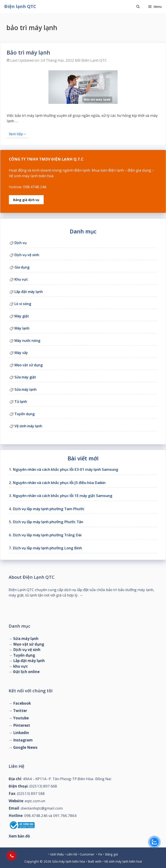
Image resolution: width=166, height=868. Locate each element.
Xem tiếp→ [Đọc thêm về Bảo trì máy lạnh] (18, 134)
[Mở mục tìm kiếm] (138, 6)
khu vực (21, 666)
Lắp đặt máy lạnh (29, 292)
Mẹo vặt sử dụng (29, 365)
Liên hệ (72, 854)
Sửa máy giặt (25, 377)
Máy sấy (21, 353)
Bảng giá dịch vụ (26, 200)
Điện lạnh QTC (20, 6)
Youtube (21, 718)
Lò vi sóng (23, 304)
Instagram (23, 740)
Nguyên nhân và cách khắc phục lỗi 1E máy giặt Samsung (63, 496)
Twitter (20, 711)
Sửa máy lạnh (26, 389)
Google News (25, 747)
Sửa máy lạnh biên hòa (69, 861)
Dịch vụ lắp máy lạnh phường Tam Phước (49, 509)
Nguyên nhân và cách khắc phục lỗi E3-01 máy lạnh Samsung (65, 469)
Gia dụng (22, 267)
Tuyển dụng (25, 414)
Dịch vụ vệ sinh (27, 255)
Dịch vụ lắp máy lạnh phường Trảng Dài (47, 535)
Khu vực (21, 279)
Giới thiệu (57, 854)
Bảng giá (111, 854)
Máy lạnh (22, 328)
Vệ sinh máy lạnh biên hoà (123, 861)
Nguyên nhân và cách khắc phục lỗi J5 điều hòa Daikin (59, 483)
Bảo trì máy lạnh (28, 52)
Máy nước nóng (27, 341)
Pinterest (22, 725)
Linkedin (21, 733)
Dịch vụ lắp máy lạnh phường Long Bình (47, 548)
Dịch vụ (21, 243)
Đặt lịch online (26, 672)
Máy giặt (22, 316)
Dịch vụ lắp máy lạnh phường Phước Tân (48, 522)
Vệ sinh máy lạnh (28, 426)
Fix (100, 854)
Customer (87, 854)
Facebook (22, 703)
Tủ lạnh (21, 402)
